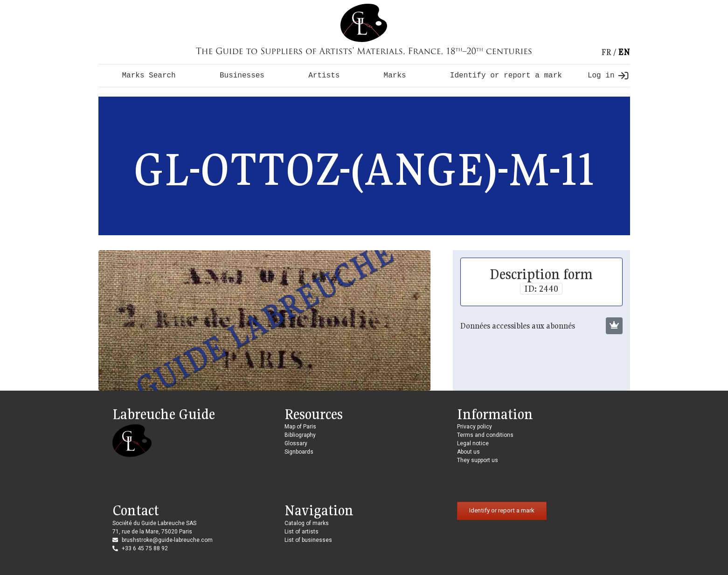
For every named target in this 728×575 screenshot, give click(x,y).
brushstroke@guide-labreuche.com (167, 540)
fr (606, 52)
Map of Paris (300, 427)
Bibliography (300, 435)
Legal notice (473, 443)
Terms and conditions (485, 435)
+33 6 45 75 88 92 (145, 548)
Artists (324, 76)
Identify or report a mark (506, 76)
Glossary (296, 443)
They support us (478, 460)
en (624, 52)
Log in (608, 76)
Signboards (299, 452)
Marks (395, 76)
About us (468, 452)
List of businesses (308, 540)
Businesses (242, 76)
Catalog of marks (307, 523)
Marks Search (149, 76)
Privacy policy (475, 427)
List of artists (302, 532)
